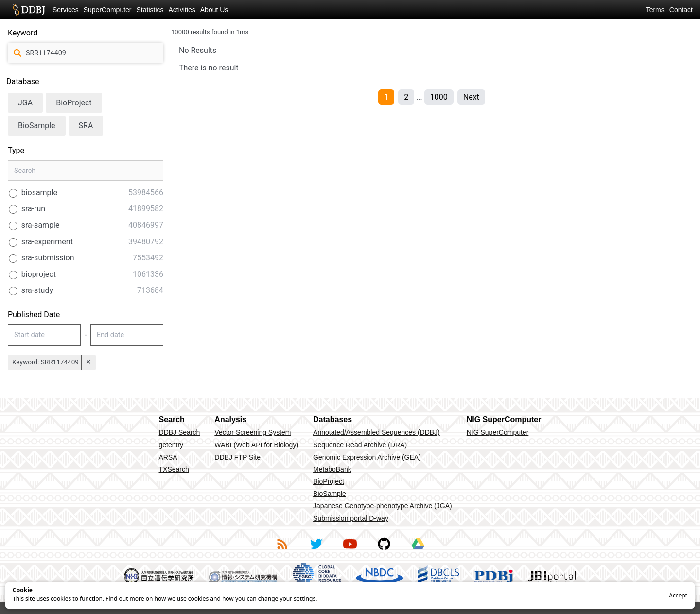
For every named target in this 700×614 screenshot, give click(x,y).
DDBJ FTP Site (237, 457)
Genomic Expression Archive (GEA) (367, 457)
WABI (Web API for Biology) (256, 445)
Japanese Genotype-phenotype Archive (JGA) (383, 506)
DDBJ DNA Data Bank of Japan (29, 10)
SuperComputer (108, 10)
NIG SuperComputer (498, 432)
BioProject (74, 103)
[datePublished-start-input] (44, 335)
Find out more (125, 599)
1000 (439, 97)
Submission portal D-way (351, 518)
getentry (171, 445)
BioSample (37, 126)
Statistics (150, 10)
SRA (86, 126)
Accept (678, 595)
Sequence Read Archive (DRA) (360, 445)
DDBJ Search (180, 432)
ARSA (168, 457)
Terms (655, 10)
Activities (182, 10)
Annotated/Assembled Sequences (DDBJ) (376, 432)
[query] (86, 53)
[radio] (86, 193)
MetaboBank (332, 469)
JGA (25, 103)
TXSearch (174, 469)
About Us (214, 10)
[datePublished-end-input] (127, 335)
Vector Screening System (253, 432)
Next (471, 97)
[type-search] (86, 171)
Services (66, 10)
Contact (681, 10)
